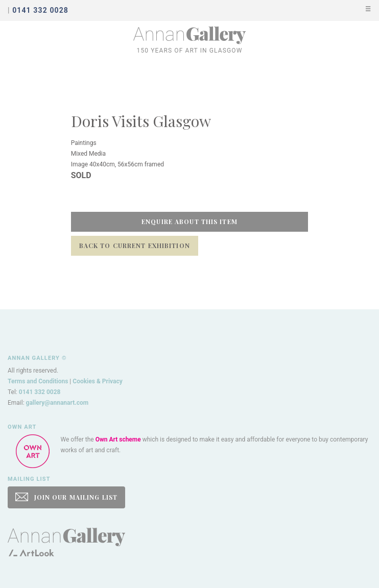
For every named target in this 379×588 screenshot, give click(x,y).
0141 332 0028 (40, 392)
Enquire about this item (189, 222)
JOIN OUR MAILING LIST (66, 497)
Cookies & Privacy (98, 381)
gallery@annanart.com (57, 403)
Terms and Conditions (38, 381)
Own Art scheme (118, 439)
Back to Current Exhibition (135, 246)
